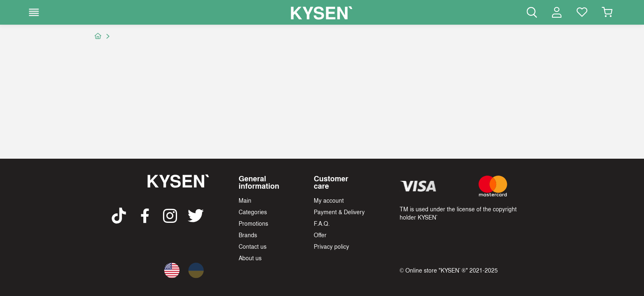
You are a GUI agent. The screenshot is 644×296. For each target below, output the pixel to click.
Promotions (253, 223)
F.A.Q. (322, 223)
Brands (248, 235)
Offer (320, 235)
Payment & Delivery (339, 212)
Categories (253, 212)
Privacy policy (331, 246)
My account (329, 200)
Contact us (253, 246)
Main (245, 200)
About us (250, 258)
